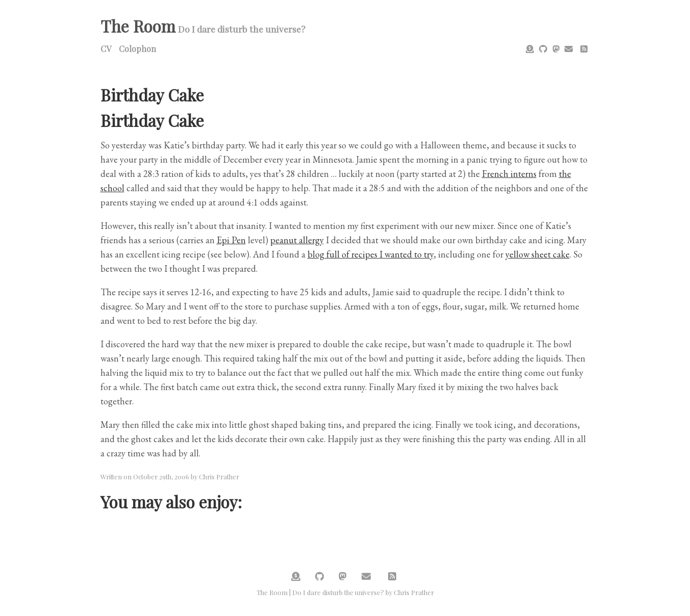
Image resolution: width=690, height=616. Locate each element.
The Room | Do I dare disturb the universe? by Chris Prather (345, 592)
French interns (509, 174)
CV (106, 49)
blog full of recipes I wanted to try (370, 254)
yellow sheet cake (538, 254)
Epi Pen (231, 240)
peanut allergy (297, 240)
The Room (138, 26)
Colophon (137, 49)
